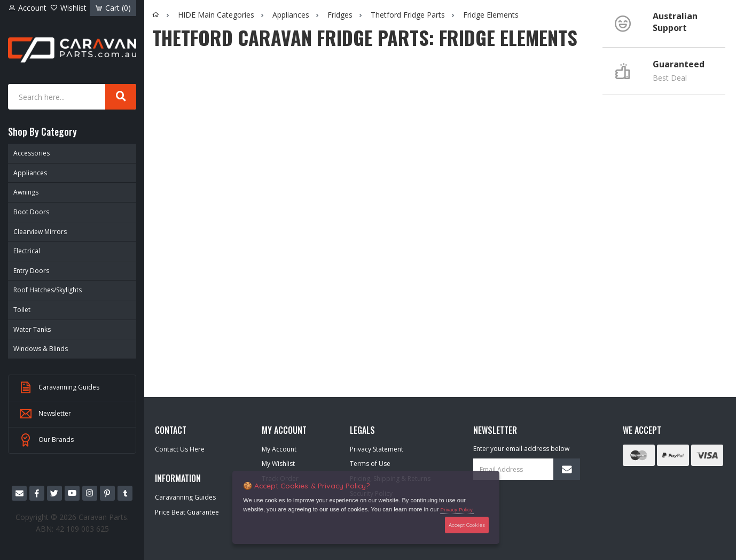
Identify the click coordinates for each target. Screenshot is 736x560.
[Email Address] (527, 469)
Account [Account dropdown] (27, 8)
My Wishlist (278, 464)
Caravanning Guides (59, 388)
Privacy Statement (377, 449)
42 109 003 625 (82, 529)
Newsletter (45, 414)
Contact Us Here (180, 449)
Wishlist (68, 8)
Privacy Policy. (457, 510)
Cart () (113, 8)
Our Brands (46, 440)
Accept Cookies (467, 525)
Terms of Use (370, 464)
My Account (279, 449)
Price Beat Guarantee (187, 512)
